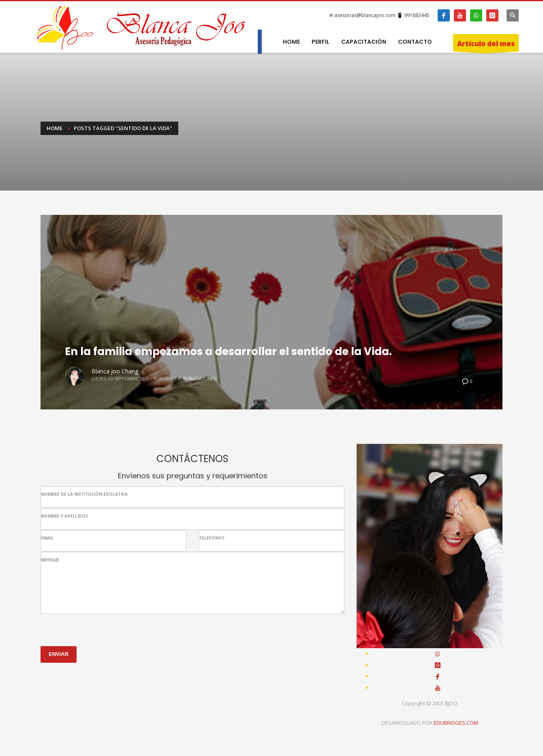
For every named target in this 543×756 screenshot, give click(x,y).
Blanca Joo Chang (115, 371)
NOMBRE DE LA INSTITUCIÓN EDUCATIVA (84, 494)
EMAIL (47, 538)
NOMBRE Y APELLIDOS (64, 516)
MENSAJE (50, 560)
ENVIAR (59, 654)
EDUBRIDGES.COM (456, 723)
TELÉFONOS (212, 538)
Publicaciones (199, 379)
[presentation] (102, 630)
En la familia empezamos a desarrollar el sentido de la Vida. (228, 351)
